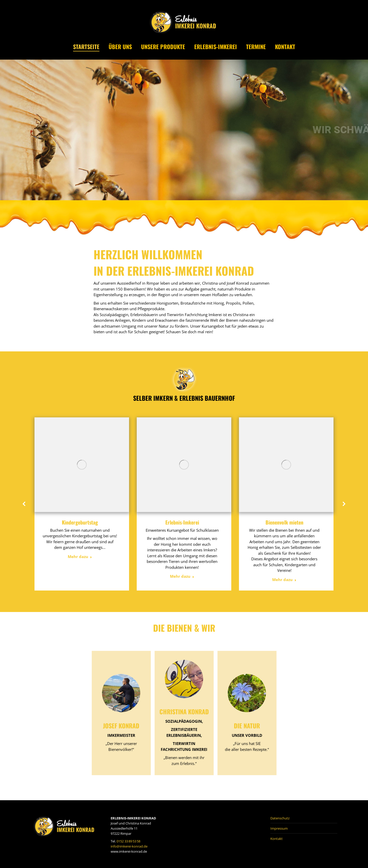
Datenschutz (280, 818)
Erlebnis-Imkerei (182, 522)
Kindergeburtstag (80, 522)
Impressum (279, 828)
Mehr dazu (80, 557)
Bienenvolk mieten (284, 522)
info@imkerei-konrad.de (129, 846)
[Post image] (82, 465)
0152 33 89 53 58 (128, 841)
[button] (24, 504)
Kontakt (277, 839)
